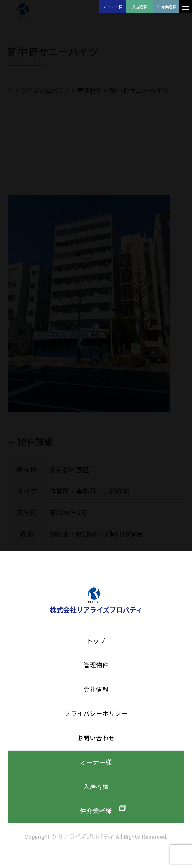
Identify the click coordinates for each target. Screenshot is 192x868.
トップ (96, 642)
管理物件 (96, 667)
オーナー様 (113, 7)
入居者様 (140, 7)
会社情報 (96, 692)
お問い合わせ (96, 742)
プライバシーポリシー (96, 717)
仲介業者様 (167, 7)
